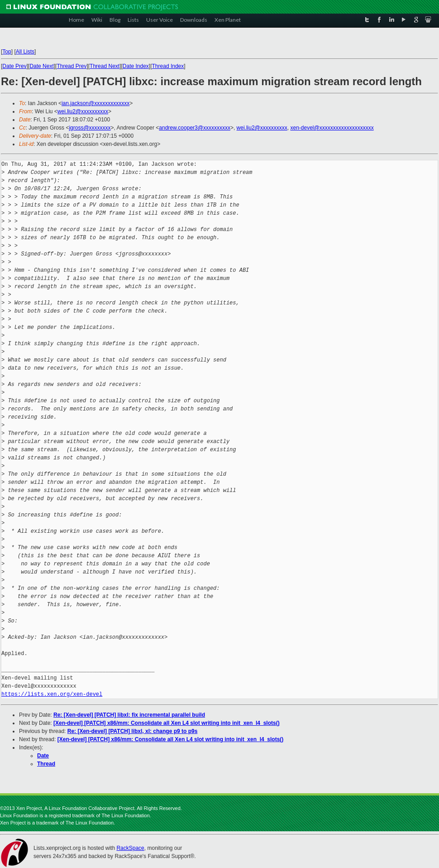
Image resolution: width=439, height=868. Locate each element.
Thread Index (168, 66)
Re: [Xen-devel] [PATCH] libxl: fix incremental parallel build (129, 715)
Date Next (41, 66)
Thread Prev (72, 66)
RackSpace (130, 848)
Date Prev (14, 66)
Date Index (136, 66)
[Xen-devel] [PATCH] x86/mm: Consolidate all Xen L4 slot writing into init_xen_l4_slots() (167, 723)
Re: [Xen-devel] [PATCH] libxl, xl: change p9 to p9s (133, 731)
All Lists (25, 52)
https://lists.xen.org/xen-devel (52, 694)
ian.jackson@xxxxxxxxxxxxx (95, 103)
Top (7, 52)
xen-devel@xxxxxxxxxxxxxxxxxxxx (332, 128)
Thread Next (105, 66)
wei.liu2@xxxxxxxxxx (83, 111)
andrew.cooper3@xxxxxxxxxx (195, 128)
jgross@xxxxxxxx (90, 128)
